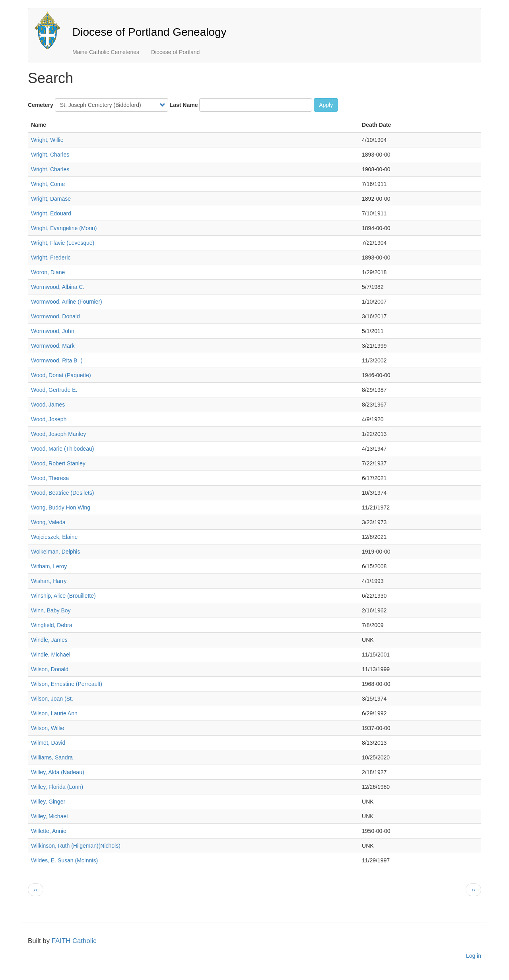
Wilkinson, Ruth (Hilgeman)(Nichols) (76, 846)
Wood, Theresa (50, 478)
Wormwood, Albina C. (58, 287)
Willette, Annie (49, 831)
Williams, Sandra (52, 757)
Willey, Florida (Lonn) (57, 787)
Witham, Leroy (49, 566)
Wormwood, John (53, 331)
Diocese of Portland (175, 52)
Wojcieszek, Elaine (54, 537)
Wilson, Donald (50, 669)
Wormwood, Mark (53, 346)
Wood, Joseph (49, 419)
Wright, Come (48, 184)
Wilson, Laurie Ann (54, 713)
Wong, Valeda (48, 522)
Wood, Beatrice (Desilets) (62, 493)
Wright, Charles (50, 155)
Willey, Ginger (48, 802)
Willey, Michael (49, 816)
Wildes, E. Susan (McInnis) (64, 860)
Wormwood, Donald (55, 316)
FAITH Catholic (74, 941)
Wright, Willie (47, 140)
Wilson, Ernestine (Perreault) (67, 684)
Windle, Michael (51, 655)
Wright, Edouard (51, 213)
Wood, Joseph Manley (58, 434)
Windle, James (49, 640)
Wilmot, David (48, 743)
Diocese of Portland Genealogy (150, 32)
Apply (326, 105)
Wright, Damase (51, 199)
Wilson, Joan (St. (52, 699)
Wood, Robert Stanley (58, 463)
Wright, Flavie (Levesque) (63, 243)
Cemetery (41, 105)
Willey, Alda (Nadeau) (58, 772)
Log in (474, 956)
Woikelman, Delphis (55, 552)
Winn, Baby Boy (51, 610)
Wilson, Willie (48, 728)
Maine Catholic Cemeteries (106, 52)
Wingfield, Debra (52, 625)
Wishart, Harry (49, 581)
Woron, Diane (48, 272)
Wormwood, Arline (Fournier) (67, 302)
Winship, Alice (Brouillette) (63, 596)
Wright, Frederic (51, 258)
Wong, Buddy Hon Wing (61, 507)
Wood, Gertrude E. (54, 390)
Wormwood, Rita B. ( (57, 360)
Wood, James (48, 405)
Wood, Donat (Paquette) (61, 375)
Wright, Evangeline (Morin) (64, 228)
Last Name (184, 105)
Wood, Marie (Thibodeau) (62, 449)
